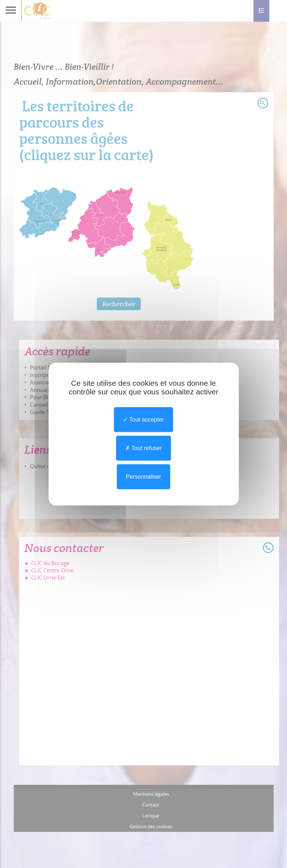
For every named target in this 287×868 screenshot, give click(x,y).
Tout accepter (143, 420)
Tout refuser (144, 448)
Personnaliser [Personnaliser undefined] (144, 477)
